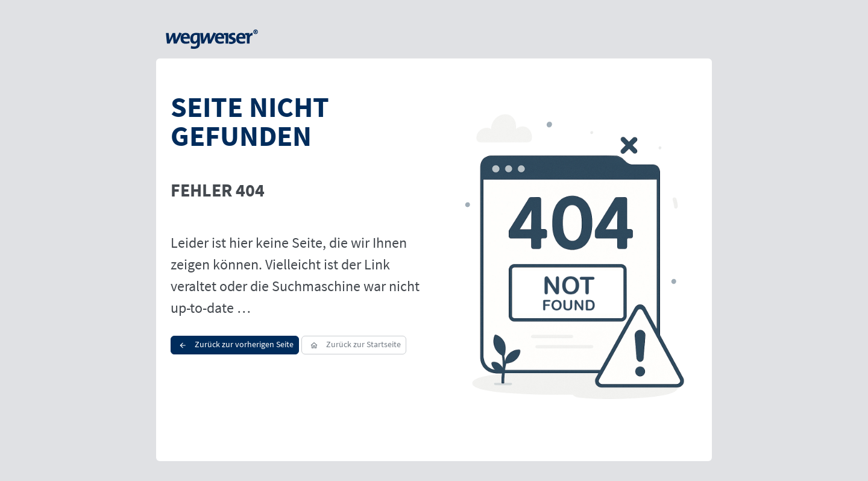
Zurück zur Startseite (354, 344)
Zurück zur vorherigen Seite (235, 344)
